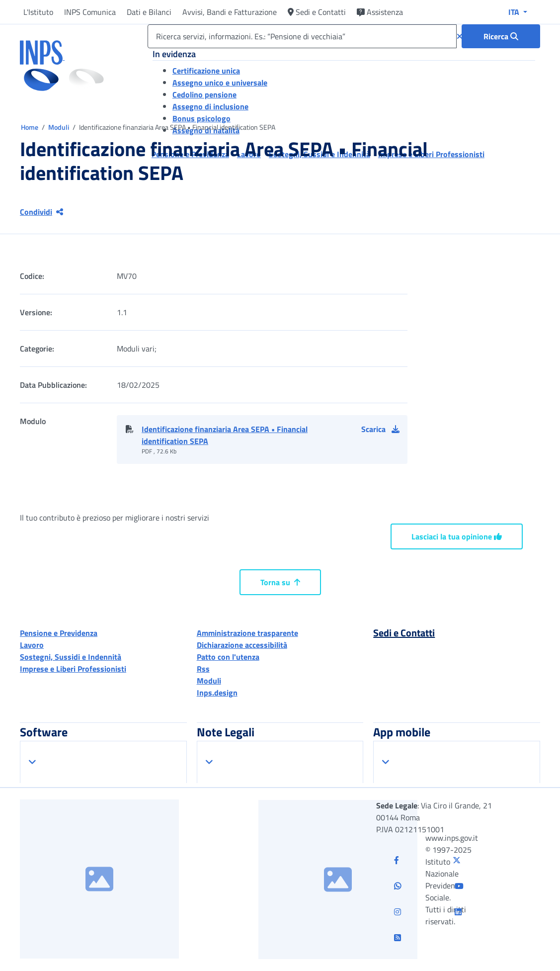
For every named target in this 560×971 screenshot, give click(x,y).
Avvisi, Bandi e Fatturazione (230, 12)
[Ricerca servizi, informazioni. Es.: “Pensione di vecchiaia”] (302, 36)
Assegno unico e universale (220, 83)
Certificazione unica (206, 71)
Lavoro (32, 645)
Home (30, 127)
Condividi (41, 212)
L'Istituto (38, 12)
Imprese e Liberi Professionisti (73, 669)
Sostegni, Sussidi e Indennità (71, 657)
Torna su (280, 582)
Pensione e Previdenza (59, 633)
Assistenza (380, 12)
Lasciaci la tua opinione (457, 536)
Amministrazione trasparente (247, 633)
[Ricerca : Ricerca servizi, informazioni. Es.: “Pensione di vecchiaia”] (501, 36)
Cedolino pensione (204, 94)
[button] (384, 429)
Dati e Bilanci (149, 12)
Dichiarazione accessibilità (242, 645)
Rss (203, 669)
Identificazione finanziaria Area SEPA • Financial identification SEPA (225, 435)
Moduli (59, 127)
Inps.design (217, 693)
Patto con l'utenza (228, 657)
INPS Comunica (90, 12)
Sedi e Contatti (317, 12)
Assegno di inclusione (210, 106)
